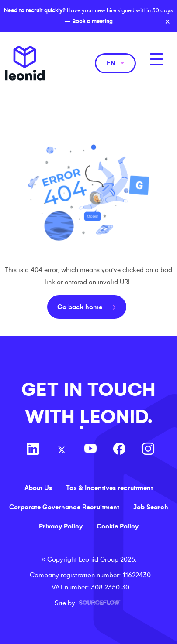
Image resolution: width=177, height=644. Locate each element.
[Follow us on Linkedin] (33, 450)
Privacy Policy (61, 526)
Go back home (80, 307)
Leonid (25, 63)
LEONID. (116, 417)
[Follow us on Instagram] (148, 450)
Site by (89, 603)
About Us (38, 488)
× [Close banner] (168, 22)
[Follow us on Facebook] (119, 450)
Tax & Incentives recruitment (109, 488)
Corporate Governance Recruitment (64, 507)
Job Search (151, 507)
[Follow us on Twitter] (62, 450)
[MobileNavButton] (156, 59)
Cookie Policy (118, 526)
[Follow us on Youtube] (90, 450)
